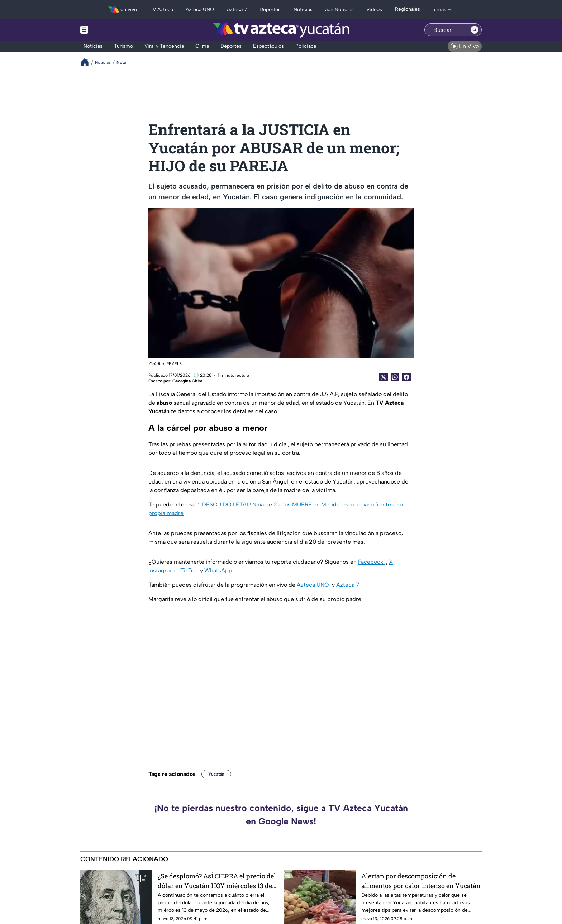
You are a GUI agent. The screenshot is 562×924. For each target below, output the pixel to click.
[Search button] (475, 30)
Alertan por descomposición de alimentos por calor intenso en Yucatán (421, 881)
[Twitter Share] (384, 377)
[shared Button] (395, 377)
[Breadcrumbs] (88, 62)
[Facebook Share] (406, 377)
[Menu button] (109, 30)
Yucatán (216, 774)
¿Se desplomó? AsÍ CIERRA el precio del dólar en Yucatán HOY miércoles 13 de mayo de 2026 (217, 881)
